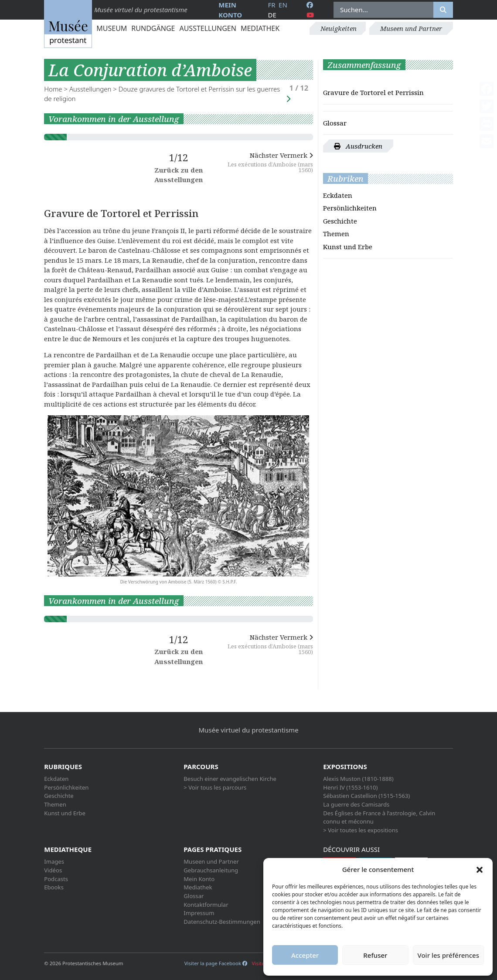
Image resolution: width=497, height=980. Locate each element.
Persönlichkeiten (350, 208)
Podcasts (56, 879)
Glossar (335, 123)
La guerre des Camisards (356, 804)
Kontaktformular (206, 905)
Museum (112, 28)
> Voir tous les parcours (215, 787)
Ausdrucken (358, 146)
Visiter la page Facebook (216, 963)
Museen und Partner (411, 28)
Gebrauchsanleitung (211, 870)
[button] (480, 869)
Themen (336, 234)
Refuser (375, 955)
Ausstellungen (208, 28)
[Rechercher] (443, 10)
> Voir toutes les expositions (361, 830)
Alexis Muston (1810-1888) (358, 779)
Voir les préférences (448, 955)
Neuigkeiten (339, 28)
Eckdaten (338, 195)
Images (54, 861)
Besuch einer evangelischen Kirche (230, 779)
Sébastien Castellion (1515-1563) (366, 796)
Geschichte (340, 221)
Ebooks (54, 887)
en (283, 5)
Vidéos (53, 870)
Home (53, 89)
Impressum (199, 913)
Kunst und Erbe (348, 247)
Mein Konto (199, 879)
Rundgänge (153, 28)
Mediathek (260, 28)
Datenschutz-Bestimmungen (222, 922)
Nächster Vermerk (268, 162)
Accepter (305, 955)
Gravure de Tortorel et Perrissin (373, 92)
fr (271, 5)
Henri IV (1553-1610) (350, 787)
